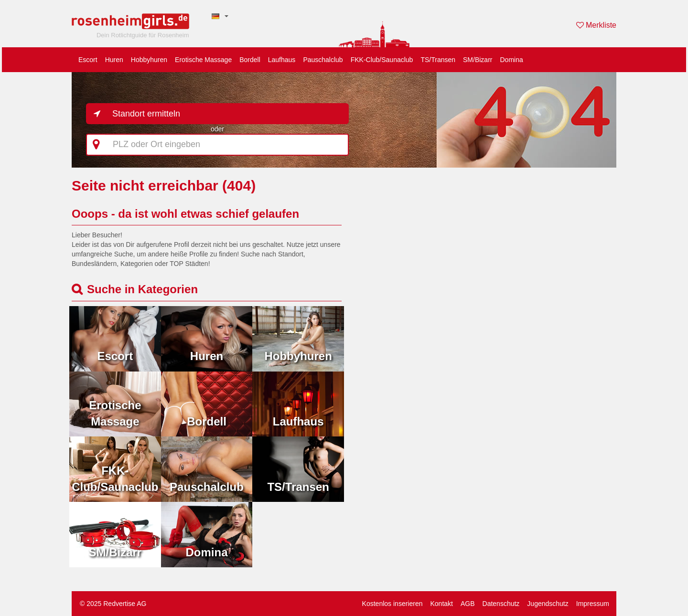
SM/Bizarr (478, 60)
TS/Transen (438, 60)
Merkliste (596, 25)
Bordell (250, 60)
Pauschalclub (323, 60)
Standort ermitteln (146, 114)
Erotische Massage (203, 60)
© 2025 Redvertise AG (113, 604)
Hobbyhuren (149, 60)
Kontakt (441, 604)
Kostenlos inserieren (392, 604)
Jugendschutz (548, 604)
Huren (114, 60)
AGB (468, 604)
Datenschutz (501, 604)
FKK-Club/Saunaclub (382, 60)
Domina (511, 60)
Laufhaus (282, 60)
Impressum (593, 604)
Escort (88, 60)
